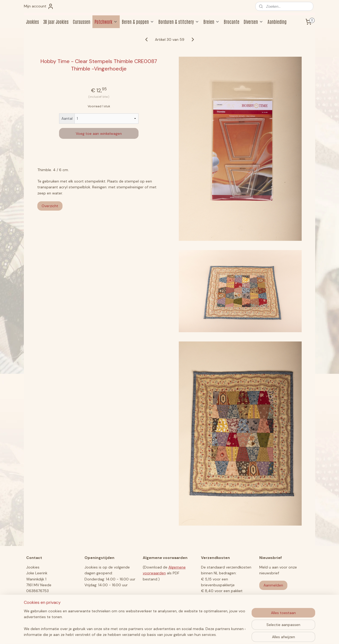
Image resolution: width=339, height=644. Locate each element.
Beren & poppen (138, 21)
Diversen (253, 21)
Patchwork (106, 21)
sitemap (149, 634)
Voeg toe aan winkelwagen (99, 134)
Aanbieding (277, 21)
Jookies (32, 21)
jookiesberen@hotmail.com (50, 597)
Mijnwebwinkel (221, 634)
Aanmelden (273, 585)
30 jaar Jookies (56, 21)
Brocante (232, 21)
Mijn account (39, 6)
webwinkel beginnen (178, 634)
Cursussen (82, 21)
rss (159, 634)
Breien (211, 21)
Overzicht (50, 206)
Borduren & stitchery (179, 21)
